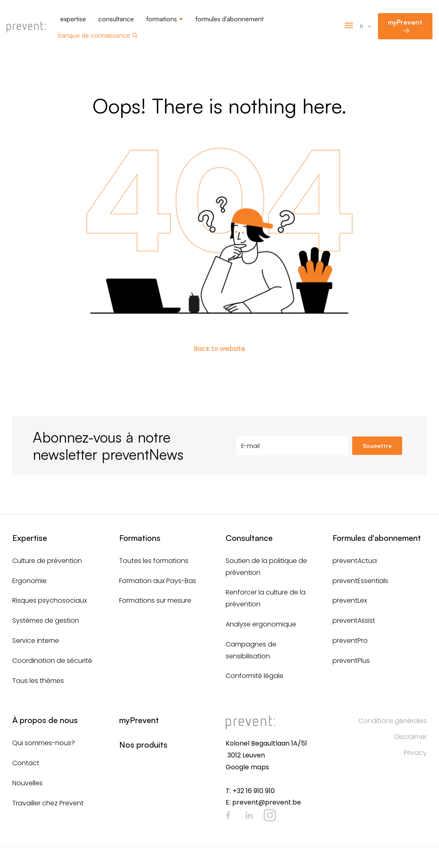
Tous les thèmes (38, 681)
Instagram (270, 815)
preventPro (350, 641)
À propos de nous (45, 720)
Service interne (36, 641)
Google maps (247, 767)
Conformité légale (255, 676)
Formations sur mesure (155, 600)
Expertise (73, 19)
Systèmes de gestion (46, 620)
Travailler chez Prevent (48, 803)
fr (362, 26)
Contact (26, 763)
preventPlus (351, 661)
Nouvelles (27, 783)
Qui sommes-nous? (44, 743)
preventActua (355, 561)
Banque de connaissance (94, 35)
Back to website (219, 349)
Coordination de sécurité (52, 661)
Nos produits (143, 745)
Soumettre (377, 446)
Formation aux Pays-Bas (158, 581)
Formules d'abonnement (230, 19)
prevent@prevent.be (267, 802)
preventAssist (354, 620)
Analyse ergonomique (261, 624)
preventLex (350, 600)
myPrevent (405, 22)
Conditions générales (393, 721)
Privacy (415, 753)
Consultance (116, 19)
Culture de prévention (47, 561)
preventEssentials (360, 581)
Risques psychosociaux (50, 600)
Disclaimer (411, 737)
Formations (162, 19)
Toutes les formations (154, 561)
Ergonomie (29, 581)
